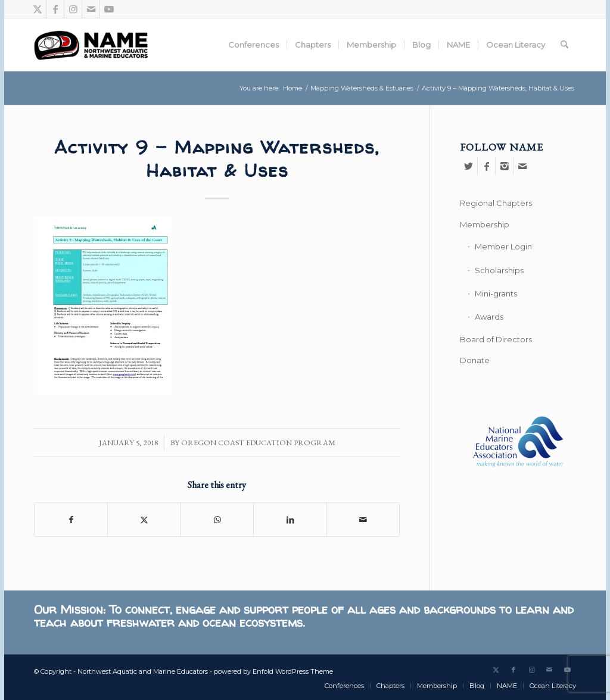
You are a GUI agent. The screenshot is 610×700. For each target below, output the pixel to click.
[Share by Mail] (363, 520)
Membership (485, 224)
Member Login (503, 246)
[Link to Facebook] (55, 9)
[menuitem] (253, 45)
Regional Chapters (496, 203)
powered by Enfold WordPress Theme (273, 671)
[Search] (564, 45)
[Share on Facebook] (71, 520)
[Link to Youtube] (109, 9)
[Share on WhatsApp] (217, 520)
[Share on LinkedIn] (290, 520)
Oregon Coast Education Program (258, 443)
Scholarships (499, 270)
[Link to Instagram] (73, 9)
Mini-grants (496, 293)
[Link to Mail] (91, 9)
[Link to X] (37, 9)
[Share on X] (144, 520)
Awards (489, 317)
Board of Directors (496, 339)
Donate (475, 360)
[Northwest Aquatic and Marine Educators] (91, 45)
